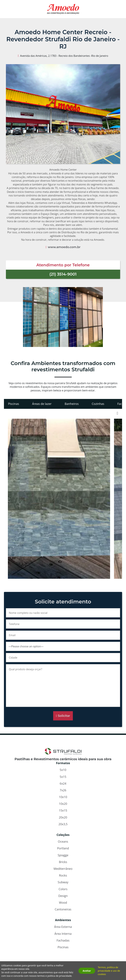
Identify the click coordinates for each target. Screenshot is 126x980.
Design (63, 896)
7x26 (63, 790)
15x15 (63, 810)
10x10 (63, 797)
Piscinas (14, 404)
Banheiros (72, 404)
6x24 (63, 783)
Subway (63, 882)
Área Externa (63, 927)
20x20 (63, 817)
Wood (63, 903)
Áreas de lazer (42, 404)
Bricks (63, 862)
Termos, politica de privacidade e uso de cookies (109, 971)
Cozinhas (98, 404)
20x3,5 (63, 824)
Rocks (63, 875)
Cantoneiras (63, 909)
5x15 (63, 777)
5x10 (63, 770)
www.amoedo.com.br (64, 247)
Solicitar (64, 716)
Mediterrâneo (63, 869)
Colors (63, 889)
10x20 (63, 804)
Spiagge (63, 855)
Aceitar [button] (87, 971)
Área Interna (63, 934)
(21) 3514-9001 (63, 274)
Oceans (63, 841)
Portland (63, 848)
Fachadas (63, 940)
